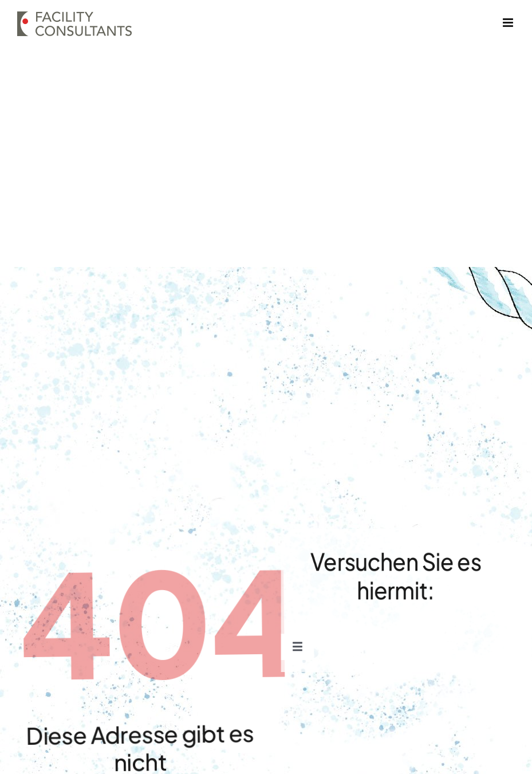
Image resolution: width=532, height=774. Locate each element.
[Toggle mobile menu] (509, 23)
